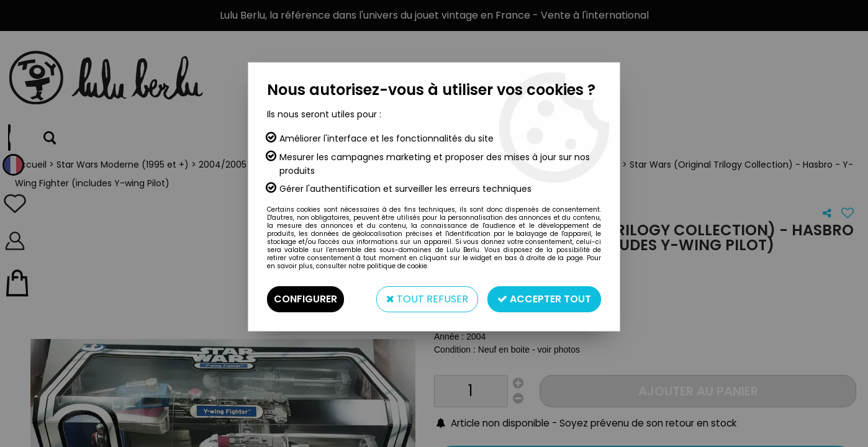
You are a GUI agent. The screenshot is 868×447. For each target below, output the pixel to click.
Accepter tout (544, 299)
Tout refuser (427, 299)
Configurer (305, 299)
